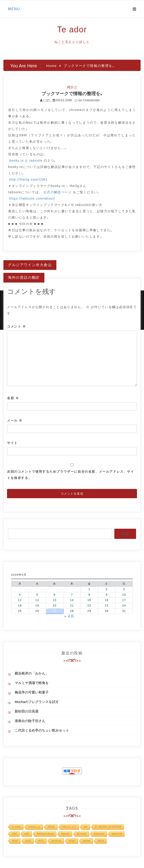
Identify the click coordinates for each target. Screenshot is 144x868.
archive (56, 841)
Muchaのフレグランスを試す (37, 702)
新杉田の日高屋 (27, 711)
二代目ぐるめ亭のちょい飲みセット (42, 730)
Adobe (66, 834)
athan (87, 841)
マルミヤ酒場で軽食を (32, 683)
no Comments (87, 100)
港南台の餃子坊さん (30, 721)
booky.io (17, 160)
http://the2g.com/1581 (28, 179)
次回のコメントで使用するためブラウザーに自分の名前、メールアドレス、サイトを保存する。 (71, 475)
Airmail (82, 834)
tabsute (36, 160)
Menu (14, 9)
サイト (12, 443)
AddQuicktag (45, 834)
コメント (17, 326)
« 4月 (69, 616)
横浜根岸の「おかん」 (32, 673)
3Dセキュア (70, 827)
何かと (72, 87)
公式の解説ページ (58, 192)
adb (27, 834)
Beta (101, 841)
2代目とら (35, 827)
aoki (28, 841)
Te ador (72, 29)
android (117, 834)
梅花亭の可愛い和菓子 (32, 692)
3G (86, 827)
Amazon (99, 834)
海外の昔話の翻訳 (24, 277)
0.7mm (17, 827)
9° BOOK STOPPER (108, 827)
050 (15, 834)
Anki (15, 841)
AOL (42, 841)
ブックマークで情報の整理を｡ (72, 93)
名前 (13, 398)
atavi (72, 841)
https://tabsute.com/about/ (32, 198)
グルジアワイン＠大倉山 (30, 265)
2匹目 (51, 827)
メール (15, 420)
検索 (125, 534)
